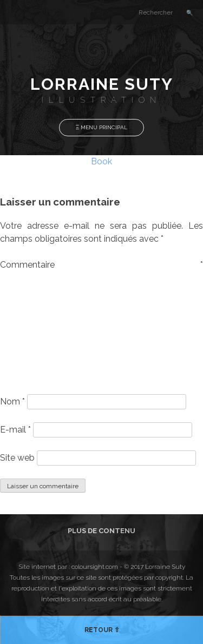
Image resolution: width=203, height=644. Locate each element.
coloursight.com (95, 567)
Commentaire (101, 265)
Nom (12, 401)
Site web (17, 458)
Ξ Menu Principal (102, 127)
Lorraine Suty (102, 84)
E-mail (15, 430)
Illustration (101, 100)
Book (101, 161)
